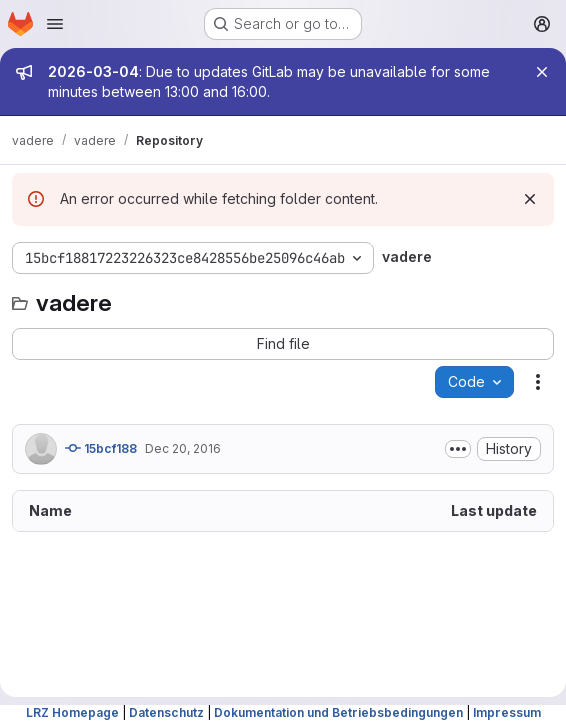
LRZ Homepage (72, 712)
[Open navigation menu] (55, 24)
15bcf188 (101, 448)
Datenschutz (166, 712)
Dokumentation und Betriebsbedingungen (338, 712)
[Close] (542, 72)
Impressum (507, 712)
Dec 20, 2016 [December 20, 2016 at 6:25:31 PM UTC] (183, 448)
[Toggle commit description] (458, 449)
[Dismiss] (530, 199)
